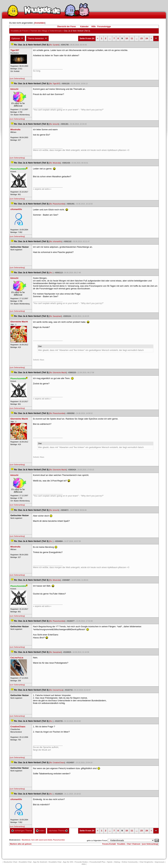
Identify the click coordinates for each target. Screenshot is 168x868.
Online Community (130, 862)
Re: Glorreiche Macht (58, 372)
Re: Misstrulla (55, 163)
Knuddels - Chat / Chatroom (129, 844)
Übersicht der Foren (66, 27)
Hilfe (94, 27)
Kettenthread (56, 31)
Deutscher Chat (10, 862)
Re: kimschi (54, 124)
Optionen (17, 38)
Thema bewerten (37, 38)
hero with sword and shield (42, 840)
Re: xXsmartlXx (56, 241)
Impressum (160, 862)
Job (84, 864)
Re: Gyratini (54, 45)
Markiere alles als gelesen (21, 844)
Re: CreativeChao (57, 763)
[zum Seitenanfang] (17, 78)
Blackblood (26, 840)
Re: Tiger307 (55, 84)
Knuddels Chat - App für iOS (61, 862)
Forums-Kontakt (109, 844)
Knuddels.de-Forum (19, 31)
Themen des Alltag (39, 31)
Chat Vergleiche (146, 862)
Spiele (110, 862)
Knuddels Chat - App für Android (33, 862)
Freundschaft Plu (97, 862)
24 (147, 38)
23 (141, 38)
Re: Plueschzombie (57, 204)
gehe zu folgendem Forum (97, 840)
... (110, 38)
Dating (117, 862)
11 (132, 38)
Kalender (84, 27)
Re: (51, 273)
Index (40, 831)
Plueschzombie (59, 840)
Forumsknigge (104, 27)
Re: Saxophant (55, 316)
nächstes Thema (58, 831)
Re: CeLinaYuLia (56, 690)
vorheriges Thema (22, 831)
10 (127, 38)
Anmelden (40, 23)
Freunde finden (81, 862)
